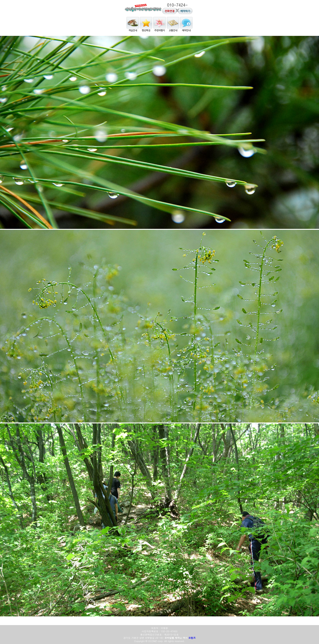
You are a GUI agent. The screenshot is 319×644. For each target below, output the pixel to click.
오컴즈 (192, 638)
